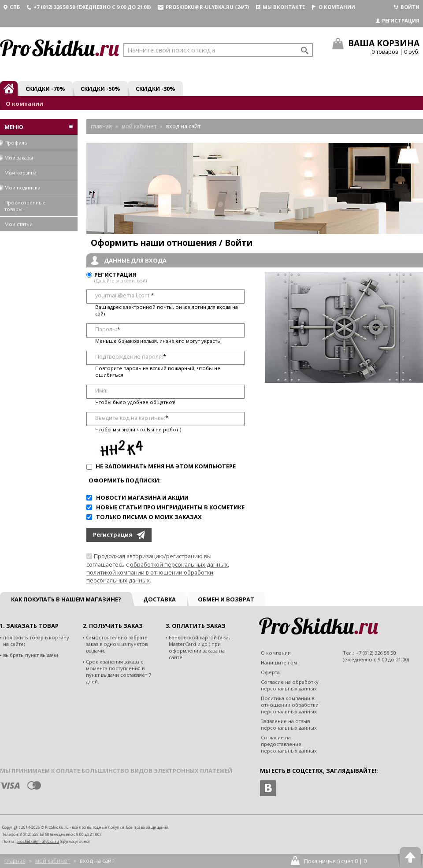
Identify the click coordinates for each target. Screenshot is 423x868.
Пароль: (108, 329)
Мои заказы (17, 158)
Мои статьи (19, 224)
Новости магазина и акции (142, 497)
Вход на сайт (97, 861)
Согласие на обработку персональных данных (290, 685)
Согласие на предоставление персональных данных (289, 744)
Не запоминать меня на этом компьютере (165, 466)
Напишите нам (279, 662)
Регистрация (398, 20)
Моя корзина (20, 172)
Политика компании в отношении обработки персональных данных (290, 705)
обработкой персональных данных (179, 564)
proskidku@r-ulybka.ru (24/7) (203, 7)
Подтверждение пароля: (131, 357)
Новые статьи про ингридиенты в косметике (170, 507)
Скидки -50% (100, 89)
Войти (407, 7)
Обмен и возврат (226, 599)
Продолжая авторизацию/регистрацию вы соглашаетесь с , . (158, 568)
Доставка (160, 599)
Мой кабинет (53, 861)
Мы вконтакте (280, 7)
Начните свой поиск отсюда (171, 50)
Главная (15, 861)
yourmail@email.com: (124, 295)
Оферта (270, 672)
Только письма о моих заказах (149, 517)
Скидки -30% (155, 89)
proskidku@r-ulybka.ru (38, 841)
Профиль (14, 143)
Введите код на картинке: (132, 418)
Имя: (101, 391)
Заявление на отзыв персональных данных (289, 724)
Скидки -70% (45, 89)
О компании (334, 7)
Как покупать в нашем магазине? (66, 599)
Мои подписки (20, 187)
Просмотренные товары (25, 206)
